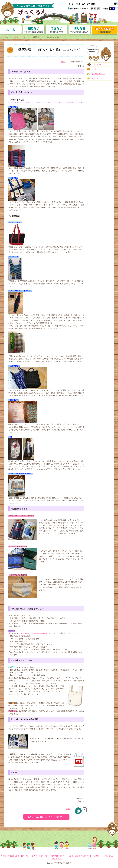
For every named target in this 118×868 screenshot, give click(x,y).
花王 (10, 633)
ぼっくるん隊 (14, 37)
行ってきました (98, 64)
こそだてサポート (98, 74)
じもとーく (26, 37)
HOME (4, 37)
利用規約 (96, 856)
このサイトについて (39, 856)
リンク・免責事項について (79, 856)
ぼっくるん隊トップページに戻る (46, 817)
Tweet (63, 62)
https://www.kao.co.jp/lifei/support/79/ (35, 633)
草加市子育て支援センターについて (14, 856)
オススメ (95, 79)
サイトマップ (57, 859)
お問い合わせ (108, 856)
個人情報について (58, 856)
